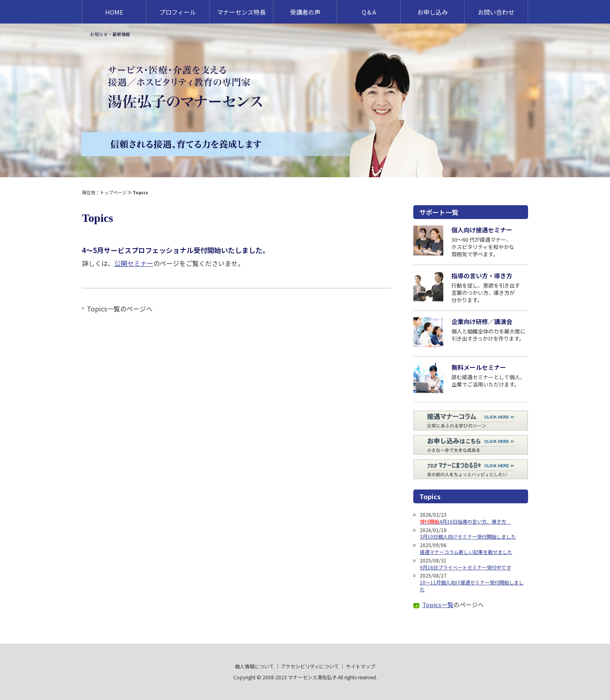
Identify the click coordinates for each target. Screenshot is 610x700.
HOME (114, 12)
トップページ (113, 192)
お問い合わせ (496, 12)
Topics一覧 (103, 309)
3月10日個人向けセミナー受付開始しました (468, 536)
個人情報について (254, 666)
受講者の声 (305, 12)
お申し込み (433, 12)
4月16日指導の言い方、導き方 (465, 521)
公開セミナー (134, 263)
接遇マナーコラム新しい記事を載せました (466, 552)
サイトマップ (361, 666)
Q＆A (369, 12)
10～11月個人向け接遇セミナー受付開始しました (472, 586)
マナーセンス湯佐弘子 (312, 677)
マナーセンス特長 (241, 12)
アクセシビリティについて (310, 666)
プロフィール (178, 12)
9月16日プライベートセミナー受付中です (465, 567)
